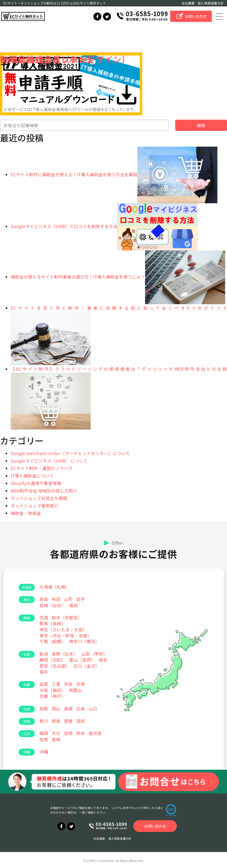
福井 (44, 672)
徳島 (56, 721)
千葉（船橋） (53, 641)
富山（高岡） (82, 660)
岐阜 (103, 660)
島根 (68, 709)
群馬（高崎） (53, 623)
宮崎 (68, 733)
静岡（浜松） (53, 660)
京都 (81, 684)
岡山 (56, 709)
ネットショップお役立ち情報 (39, 498)
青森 (44, 599)
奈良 (68, 684)
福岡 (44, 733)
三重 (56, 684)
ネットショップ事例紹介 (35, 506)
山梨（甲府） (94, 654)
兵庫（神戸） (53, 696)
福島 (73, 605)
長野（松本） (65, 654)
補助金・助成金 (26, 513)
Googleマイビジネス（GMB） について (49, 461)
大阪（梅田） (53, 690)
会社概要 (188, 3)
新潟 (44, 654)
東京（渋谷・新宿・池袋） (66, 635)
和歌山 (76, 690)
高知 (81, 721)
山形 (68, 599)
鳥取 (44, 709)
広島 (81, 709)
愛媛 (68, 721)
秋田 (56, 599)
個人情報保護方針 (211, 3)
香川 (44, 721)
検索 (201, 125)
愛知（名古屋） (55, 666)
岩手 (81, 599)
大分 (56, 733)
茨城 (44, 617)
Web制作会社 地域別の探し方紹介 (44, 491)
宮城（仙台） (53, 605)
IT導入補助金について (32, 476)
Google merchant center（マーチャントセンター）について (70, 453)
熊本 (81, 733)
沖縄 (44, 752)
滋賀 (44, 684)
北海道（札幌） (55, 587)
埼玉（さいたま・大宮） (63, 630)
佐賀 (44, 739)
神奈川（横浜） (84, 641)
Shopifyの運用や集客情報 (36, 483)
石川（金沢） (86, 666)
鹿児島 (95, 733)
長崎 (56, 739)
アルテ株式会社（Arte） (48, 59)
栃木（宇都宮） (67, 617)
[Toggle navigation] (220, 16)
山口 (93, 709)
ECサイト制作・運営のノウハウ (42, 468)
